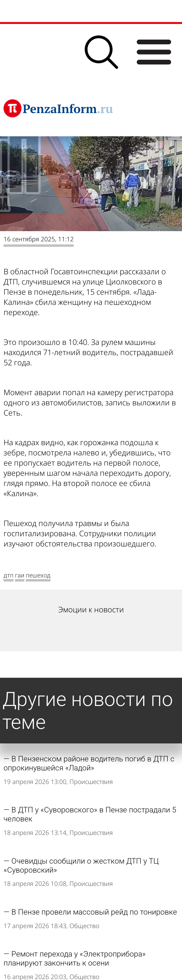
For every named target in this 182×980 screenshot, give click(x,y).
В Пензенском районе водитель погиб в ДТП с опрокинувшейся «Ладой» (89, 763)
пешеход (38, 575)
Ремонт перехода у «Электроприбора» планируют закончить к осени (75, 958)
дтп (9, 575)
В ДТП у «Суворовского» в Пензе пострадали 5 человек (90, 814)
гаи (20, 575)
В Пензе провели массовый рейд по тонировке (94, 912)
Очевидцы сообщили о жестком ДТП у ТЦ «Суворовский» (81, 866)
